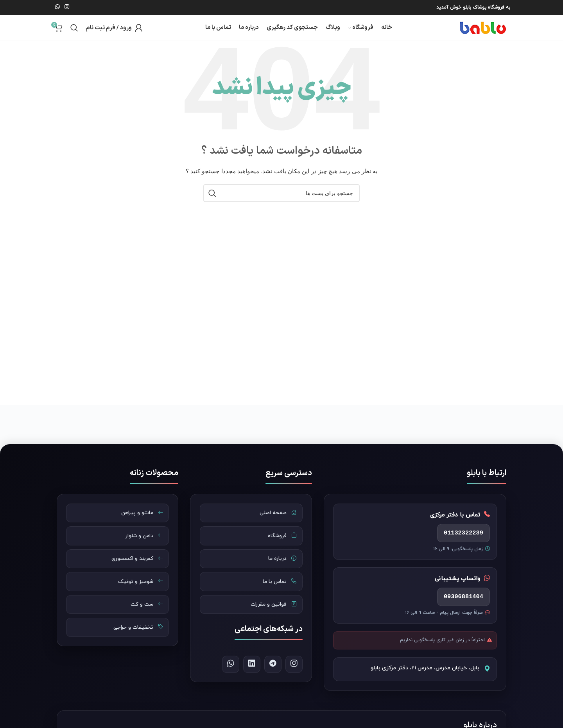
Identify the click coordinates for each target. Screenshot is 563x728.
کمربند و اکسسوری (134, 568)
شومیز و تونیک (138, 592)
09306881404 (461, 606)
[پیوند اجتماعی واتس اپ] (57, 7)
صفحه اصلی (276, 519)
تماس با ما (278, 592)
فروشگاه (280, 543)
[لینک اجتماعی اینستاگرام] (67, 7)
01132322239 (461, 540)
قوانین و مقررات (271, 617)
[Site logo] (475, 29)
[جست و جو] (74, 30)
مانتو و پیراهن (140, 519)
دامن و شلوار (142, 543)
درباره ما (280, 568)
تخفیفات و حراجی (136, 641)
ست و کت (144, 617)
